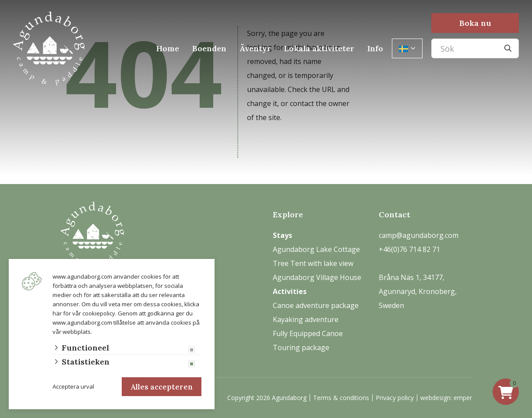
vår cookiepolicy (94, 310)
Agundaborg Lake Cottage (316, 249)
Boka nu (475, 23)
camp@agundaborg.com (419, 235)
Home (168, 48)
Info (375, 48)
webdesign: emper (446, 398)
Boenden (209, 48)
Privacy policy (395, 398)
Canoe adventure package (316, 305)
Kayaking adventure (306, 319)
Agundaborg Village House (317, 277)
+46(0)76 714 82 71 (409, 249)
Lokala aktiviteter (319, 48)
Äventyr (255, 48)
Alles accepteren (160, 385)
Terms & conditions (341, 398)
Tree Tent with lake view (313, 263)
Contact (395, 214)
